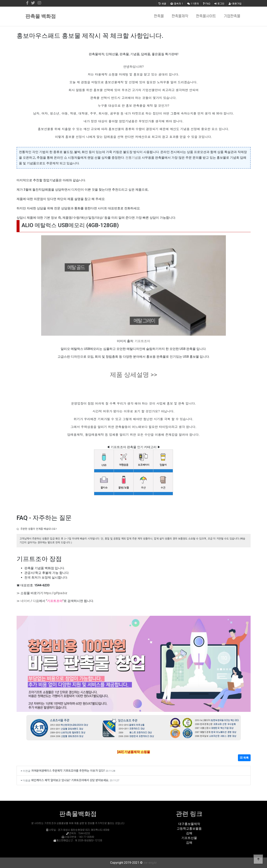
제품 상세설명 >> (134, 375)
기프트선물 (189, 838)
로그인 (219, 3)
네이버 (25, 601)
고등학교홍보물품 (189, 829)
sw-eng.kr (150, 863)
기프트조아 (142, 341)
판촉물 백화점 (41, 16)
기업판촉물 (232, 16)
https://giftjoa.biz (56, 593)
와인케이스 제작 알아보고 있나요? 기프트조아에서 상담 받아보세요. (70, 780)
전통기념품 (133, 158)
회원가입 (235, 3)
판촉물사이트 (206, 16)
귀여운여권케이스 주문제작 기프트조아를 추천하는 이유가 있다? (68, 770)
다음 (36, 601)
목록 (244, 758)
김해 (189, 833)
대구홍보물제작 (189, 824)
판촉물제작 (180, 16)
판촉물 (159, 16)
